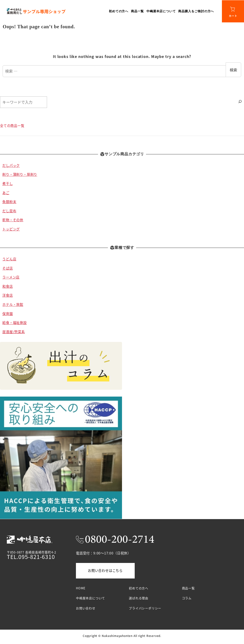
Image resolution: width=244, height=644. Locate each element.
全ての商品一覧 (12, 126)
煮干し (8, 184)
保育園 (8, 314)
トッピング (11, 229)
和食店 (8, 286)
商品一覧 (188, 588)
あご (6, 193)
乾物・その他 (13, 220)
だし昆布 (9, 211)
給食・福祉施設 (15, 323)
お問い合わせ (86, 608)
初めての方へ (139, 588)
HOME (81, 588)
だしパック (11, 165)
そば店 (8, 268)
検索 (233, 70)
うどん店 (9, 259)
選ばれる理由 (139, 598)
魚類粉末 (9, 202)
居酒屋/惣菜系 (14, 332)
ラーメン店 (11, 277)
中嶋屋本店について (91, 598)
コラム (187, 598)
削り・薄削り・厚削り (20, 174)
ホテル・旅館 (13, 304)
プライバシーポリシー (145, 608)
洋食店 (8, 295)
